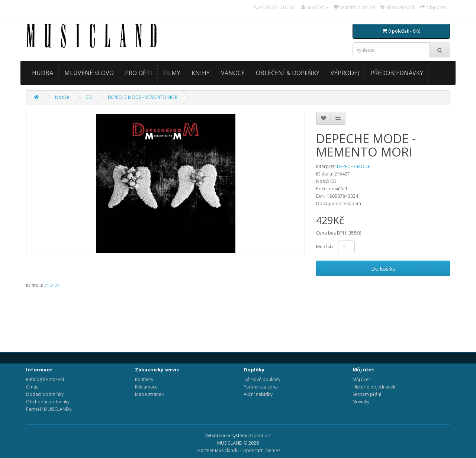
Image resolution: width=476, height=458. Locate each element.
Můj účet (361, 379)
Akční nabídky (258, 394)
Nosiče (62, 97)
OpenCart (260, 436)
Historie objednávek (374, 387)
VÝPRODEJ (345, 73)
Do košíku (383, 268)
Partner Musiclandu (218, 450)
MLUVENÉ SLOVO (89, 73)
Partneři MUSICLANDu (49, 409)
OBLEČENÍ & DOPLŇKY (288, 73)
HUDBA (43, 73)
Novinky (361, 402)
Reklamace (146, 387)
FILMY (172, 73)
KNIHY (201, 73)
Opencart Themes (261, 450)
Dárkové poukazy (262, 379)
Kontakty (144, 379)
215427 (52, 285)
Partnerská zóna (261, 387)
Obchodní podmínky (48, 402)
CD (89, 97)
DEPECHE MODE (353, 166)
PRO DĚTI (139, 73)
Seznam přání (367, 394)
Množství (325, 247)
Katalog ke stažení (45, 379)
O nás (32, 387)
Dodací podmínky (45, 394)
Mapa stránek (149, 394)
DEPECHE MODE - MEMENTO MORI (143, 97)
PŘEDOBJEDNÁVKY (397, 73)
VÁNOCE (233, 73)
